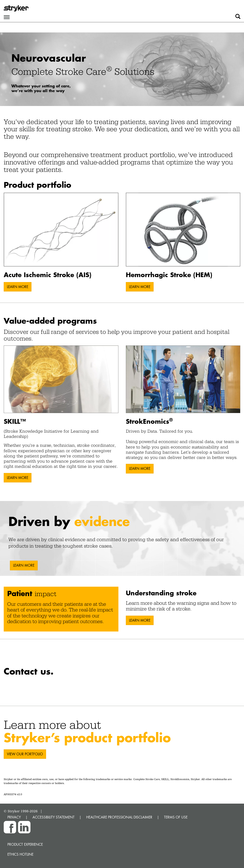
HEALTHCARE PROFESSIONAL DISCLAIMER (119, 817)
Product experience (25, 844)
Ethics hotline (20, 854)
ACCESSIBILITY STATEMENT (54, 817)
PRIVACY (14, 817)
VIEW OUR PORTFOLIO (25, 754)
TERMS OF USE (176, 817)
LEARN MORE (18, 287)
